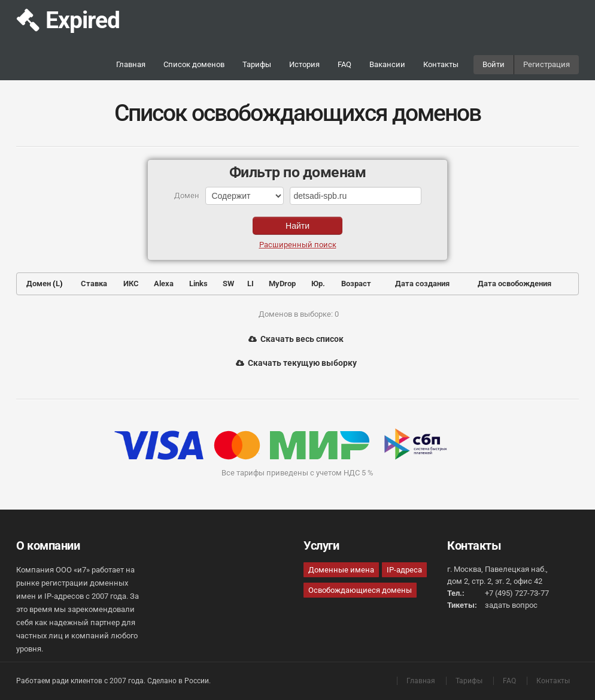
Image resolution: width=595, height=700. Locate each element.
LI (251, 284)
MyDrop (282, 284)
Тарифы (257, 64)
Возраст (356, 284)
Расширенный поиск (298, 245)
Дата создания (422, 284)
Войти (494, 64)
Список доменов (194, 64)
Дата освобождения (514, 284)
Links (198, 284)
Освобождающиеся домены (360, 590)
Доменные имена (341, 570)
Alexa (164, 284)
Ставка (94, 284)
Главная (131, 64)
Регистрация (547, 64)
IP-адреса (404, 570)
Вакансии (387, 64)
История (304, 64)
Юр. (318, 284)
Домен (39, 284)
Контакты (441, 64)
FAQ (344, 64)
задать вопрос (511, 605)
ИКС (131, 284)
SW (228, 284)
